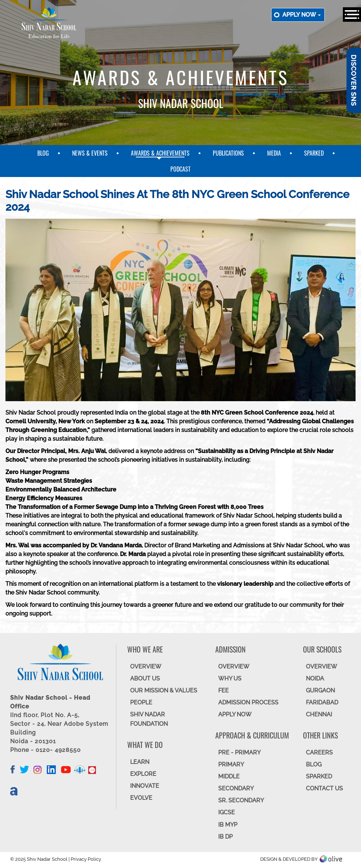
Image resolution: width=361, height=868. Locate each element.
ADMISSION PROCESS (248, 702)
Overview (321, 667)
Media (274, 153)
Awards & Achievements (160, 153)
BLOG (314, 764)
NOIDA (315, 678)
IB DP (225, 837)
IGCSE (227, 812)
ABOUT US (145, 678)
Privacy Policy (86, 859)
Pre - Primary (239, 752)
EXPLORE (143, 774)
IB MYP (228, 825)
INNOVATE (145, 786)
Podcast (180, 169)
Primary (231, 764)
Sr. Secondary (241, 800)
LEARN (140, 762)
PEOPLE (141, 702)
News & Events (90, 153)
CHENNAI (319, 714)
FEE (223, 690)
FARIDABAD (322, 702)
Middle (229, 776)
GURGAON (320, 690)
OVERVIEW (146, 667)
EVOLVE (141, 798)
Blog (43, 153)
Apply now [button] (302, 15)
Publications (228, 153)
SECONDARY (236, 788)
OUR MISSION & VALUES (164, 690)
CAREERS (319, 752)
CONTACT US (324, 788)
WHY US (230, 678)
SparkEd (314, 153)
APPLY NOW (235, 714)
